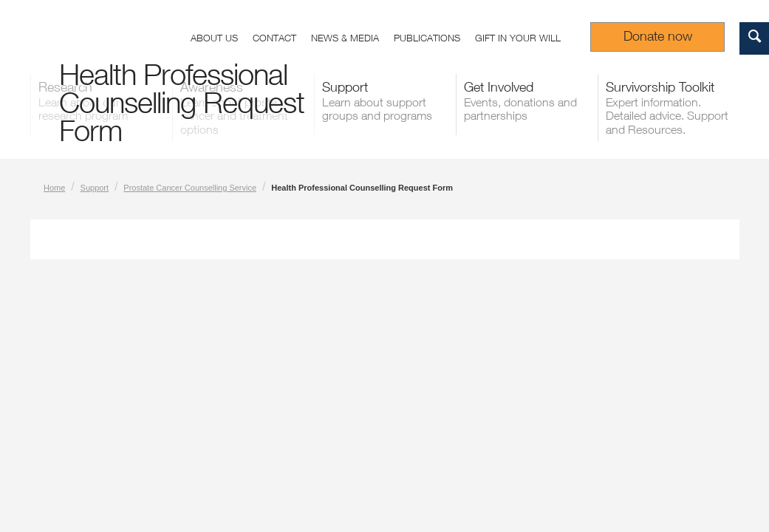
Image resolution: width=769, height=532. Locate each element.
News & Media (345, 38)
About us (214, 38)
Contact (274, 38)
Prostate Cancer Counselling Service (190, 188)
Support (95, 188)
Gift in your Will (518, 38)
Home (54, 188)
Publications (427, 38)
